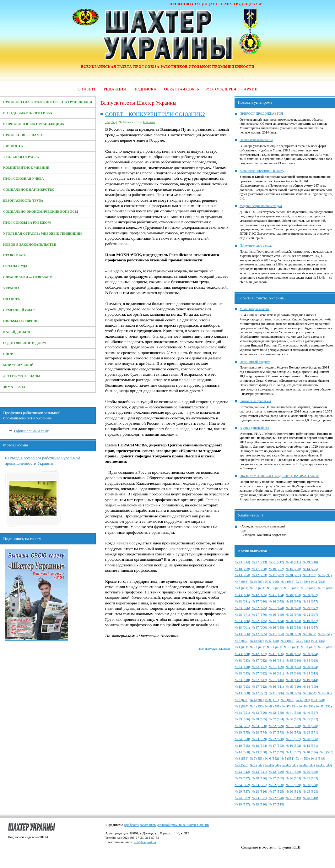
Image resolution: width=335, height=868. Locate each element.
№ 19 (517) (242, 804)
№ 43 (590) (259, 713)
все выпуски (208, 649)
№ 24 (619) (310, 673)
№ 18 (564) (259, 746)
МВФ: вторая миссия (254, 309)
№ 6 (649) (257, 641)
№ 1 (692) (241, 588)
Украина (11, 288)
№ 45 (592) (324, 706)
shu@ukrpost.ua (145, 842)
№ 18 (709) (242, 569)
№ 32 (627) (259, 667)
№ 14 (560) (242, 752)
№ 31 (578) (293, 726)
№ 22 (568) (276, 739)
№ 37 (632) (259, 661)
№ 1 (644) (241, 647)
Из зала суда (15, 266)
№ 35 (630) (293, 661)
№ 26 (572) (293, 732)
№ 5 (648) (272, 641)
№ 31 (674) (276, 608)
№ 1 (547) (257, 765)
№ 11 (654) (276, 634)
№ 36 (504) (293, 778)
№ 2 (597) (241, 706)
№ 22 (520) (276, 798)
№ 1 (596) (257, 706)
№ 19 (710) (310, 562)
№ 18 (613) (242, 687)
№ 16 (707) (276, 569)
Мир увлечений (18, 365)
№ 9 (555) (327, 752)
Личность (13, 146)
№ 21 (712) (276, 562)
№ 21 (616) (276, 680)
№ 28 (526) (259, 792)
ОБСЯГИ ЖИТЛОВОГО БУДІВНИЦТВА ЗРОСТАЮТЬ (279, 476)
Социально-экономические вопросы (41, 212)
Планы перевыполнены (256, 140)
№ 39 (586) (242, 719)
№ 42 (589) (276, 713)
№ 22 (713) (259, 562)
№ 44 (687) (326, 588)
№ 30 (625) (293, 667)
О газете (87, 89)
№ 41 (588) (293, 713)
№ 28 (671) (242, 615)
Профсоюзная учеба (24, 179)
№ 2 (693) (318, 582)
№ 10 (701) (293, 575)
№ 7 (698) (241, 582)
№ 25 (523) (310, 792)
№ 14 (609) (310, 687)
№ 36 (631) (276, 661)
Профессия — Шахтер (24, 135)
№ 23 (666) (242, 621)
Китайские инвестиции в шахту (262, 171)
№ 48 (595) (273, 706)
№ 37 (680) (259, 601)
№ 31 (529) (293, 785)
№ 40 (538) (310, 772)
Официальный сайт (31, 431)
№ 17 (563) (276, 746)
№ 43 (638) (242, 654)
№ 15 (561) (310, 746)
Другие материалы (22, 376)
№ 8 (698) (325, 575)
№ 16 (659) (276, 628)
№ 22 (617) (259, 680)
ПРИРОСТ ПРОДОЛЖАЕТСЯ (261, 114)
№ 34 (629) (310, 661)
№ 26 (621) (276, 673)
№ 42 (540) (276, 772)
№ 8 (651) (325, 634)
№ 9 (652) (309, 634)
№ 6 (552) (272, 759)
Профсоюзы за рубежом (27, 223)
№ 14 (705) (310, 569)
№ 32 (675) (259, 608)
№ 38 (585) (259, 719)
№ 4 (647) (288, 641)
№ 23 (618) (242, 680)
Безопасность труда (23, 201)
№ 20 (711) (293, 562)
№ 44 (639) (326, 647)
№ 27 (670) (259, 615)
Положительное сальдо (256, 246)
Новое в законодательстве (30, 245)
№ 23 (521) (259, 798)
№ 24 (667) (310, 615)
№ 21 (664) (276, 621)
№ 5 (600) (288, 700)
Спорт (9, 354)
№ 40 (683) (293, 595)
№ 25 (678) (293, 615)
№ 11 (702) (276, 575)
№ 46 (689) (292, 588)
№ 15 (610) (293, 687)
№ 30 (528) (310, 785)
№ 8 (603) (325, 693)
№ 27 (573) (276, 732)
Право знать (15, 255)
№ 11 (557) (293, 752)
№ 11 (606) (276, 693)
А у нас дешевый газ (254, 428)
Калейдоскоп (17, 332)
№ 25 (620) (293, 673)
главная (224, 649)
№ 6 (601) (257, 700)
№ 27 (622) (259, 673)
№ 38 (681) (242, 601)
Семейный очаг (19, 310)
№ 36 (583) (293, 719)
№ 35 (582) (310, 719)
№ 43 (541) (259, 772)
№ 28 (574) (259, 732)
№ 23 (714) (242, 562)
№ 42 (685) (259, 595)
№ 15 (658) (293, 628)
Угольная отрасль (21, 157)
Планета (12, 299)
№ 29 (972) (310, 608)
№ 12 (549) (276, 752)
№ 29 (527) (242, 792)
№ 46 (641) (292, 647)
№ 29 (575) (242, 732)
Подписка (145, 89)
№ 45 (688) (309, 588)
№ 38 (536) (259, 778)
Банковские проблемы (255, 401)
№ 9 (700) (309, 575)
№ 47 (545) (290, 765)
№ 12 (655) (259, 634)
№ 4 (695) (288, 582)
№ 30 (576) (310, 726)
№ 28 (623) (242, 673)
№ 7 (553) (257, 759)
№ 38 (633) (242, 661)
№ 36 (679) (276, 601)
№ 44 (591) (242, 713)
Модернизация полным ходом (261, 206)
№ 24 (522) (242, 798)
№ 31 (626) (276, 667)
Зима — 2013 (14, 387)
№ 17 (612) (259, 687)
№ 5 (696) (272, 582)
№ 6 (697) (257, 582)
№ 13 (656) (242, 634)
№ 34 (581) (242, 726)
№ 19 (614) (310, 680)
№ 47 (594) (290, 706)
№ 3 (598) (318, 700)
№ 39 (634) (310, 654)
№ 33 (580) (259, 726)
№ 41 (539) (293, 772)
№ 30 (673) (293, 608)
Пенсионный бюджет (255, 362)
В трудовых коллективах (28, 113)
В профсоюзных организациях (34, 124)
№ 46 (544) (307, 765)
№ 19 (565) (242, 746)
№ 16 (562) (293, 746)
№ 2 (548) (241, 765)
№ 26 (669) (276, 615)
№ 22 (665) (259, 621)
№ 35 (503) (310, 778)
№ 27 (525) (276, 792)
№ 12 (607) (259, 693)
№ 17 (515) (276, 804)
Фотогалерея (221, 89)
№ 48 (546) (273, 765)
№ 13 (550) (259, 752)
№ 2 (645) (318, 641)
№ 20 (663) (293, 621)
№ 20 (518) (310, 798)
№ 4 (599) (303, 700)
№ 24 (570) (242, 739)
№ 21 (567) (293, 739)
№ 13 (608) (242, 693)
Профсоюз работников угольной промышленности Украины (166, 825)
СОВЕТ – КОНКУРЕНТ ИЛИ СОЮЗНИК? (155, 114)
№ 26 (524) (293, 792)
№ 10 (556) (310, 752)
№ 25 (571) (310, 732)
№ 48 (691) (258, 588)
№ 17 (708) (259, 569)
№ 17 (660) (259, 628)
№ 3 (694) (303, 582)
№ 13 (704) (242, 575)
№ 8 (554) (241, 759)
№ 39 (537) (242, 778)
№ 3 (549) (318, 759)
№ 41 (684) (276, 595)
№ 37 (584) (276, 719)
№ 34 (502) (242, 785)
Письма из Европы (21, 321)
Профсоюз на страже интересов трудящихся (48, 102)
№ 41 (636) (276, 654)
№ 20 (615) (293, 680)
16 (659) (111, 122)
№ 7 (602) (241, 700)
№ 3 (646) (303, 641)
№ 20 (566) (310, 739)
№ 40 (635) (293, 654)
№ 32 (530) (276, 785)
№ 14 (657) (310, 628)
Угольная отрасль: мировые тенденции (42, 234)
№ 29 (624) (310, 667)
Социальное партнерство (29, 190)
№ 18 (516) (259, 804)
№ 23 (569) (259, 739)
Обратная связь (181, 89)
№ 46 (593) (307, 706)
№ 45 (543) (324, 765)
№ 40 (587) (310, 713)
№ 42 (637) (259, 654)
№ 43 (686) (242, 595)
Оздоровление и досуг (25, 343)
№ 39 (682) (310, 595)
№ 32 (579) (276, 726)
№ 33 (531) (259, 785)
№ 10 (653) (293, 634)
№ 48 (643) (258, 647)
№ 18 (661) (242, 628)
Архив (251, 89)
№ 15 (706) (293, 569)
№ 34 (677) (310, 601)
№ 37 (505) (276, 778)
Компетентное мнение (26, 168)
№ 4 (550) (303, 759)
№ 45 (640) (309, 647)
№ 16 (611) (276, 687)
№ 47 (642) (275, 647)
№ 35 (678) (293, 601)
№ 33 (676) (242, 608)
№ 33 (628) (242, 667)
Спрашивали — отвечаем (28, 277)
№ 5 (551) (288, 759)
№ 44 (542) (242, 772)
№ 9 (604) (309, 693)
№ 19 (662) (310, 621)
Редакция (115, 89)
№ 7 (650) (241, 641)
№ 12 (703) (259, 575)
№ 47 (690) (275, 588)
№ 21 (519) (293, 798)
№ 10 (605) (293, 693)
